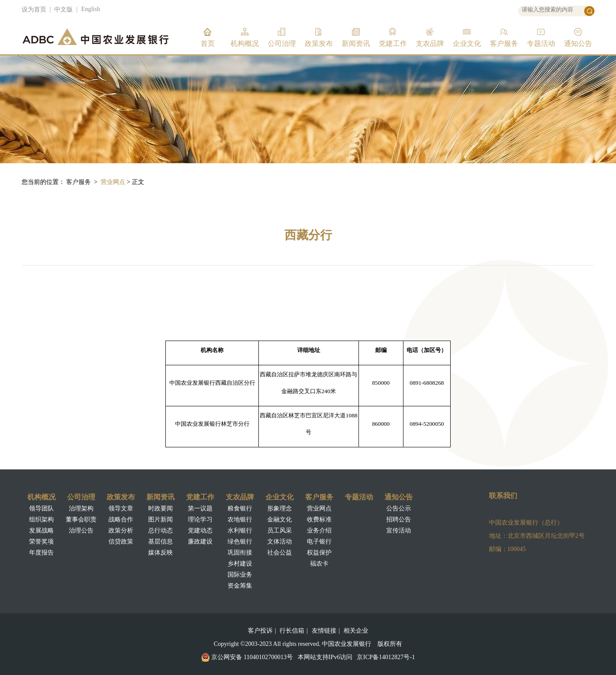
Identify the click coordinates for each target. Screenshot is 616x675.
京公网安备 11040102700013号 (252, 657)
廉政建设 (200, 542)
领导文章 (121, 508)
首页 (208, 43)
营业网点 (113, 182)
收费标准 (319, 519)
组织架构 (41, 519)
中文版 (63, 9)
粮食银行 (240, 508)
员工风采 (280, 531)
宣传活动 (399, 531)
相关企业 (356, 631)
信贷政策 (121, 542)
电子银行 (319, 542)
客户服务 (504, 43)
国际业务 (240, 575)
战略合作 (121, 519)
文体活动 (280, 542)
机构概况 (245, 43)
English (91, 9)
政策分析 (121, 531)
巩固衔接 (240, 553)
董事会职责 (81, 519)
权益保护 (319, 553)
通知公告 (578, 43)
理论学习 (200, 519)
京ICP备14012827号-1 (386, 657)
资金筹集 (240, 586)
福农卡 (319, 564)
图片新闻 (161, 519)
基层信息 (161, 542)
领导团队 (41, 508)
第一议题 (200, 508)
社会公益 (280, 553)
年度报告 (41, 553)
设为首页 (34, 9)
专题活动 (541, 43)
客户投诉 (260, 631)
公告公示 (399, 508)
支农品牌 (430, 43)
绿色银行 (240, 542)
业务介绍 (319, 531)
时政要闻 (161, 508)
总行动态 (161, 531)
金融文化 (280, 519)
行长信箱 (292, 631)
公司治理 (282, 43)
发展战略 (41, 531)
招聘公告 (399, 519)
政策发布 (319, 43)
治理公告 (81, 531)
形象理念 (280, 508)
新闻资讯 (356, 43)
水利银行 (240, 531)
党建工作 (393, 43)
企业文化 (467, 43)
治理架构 (81, 508)
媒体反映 (161, 553)
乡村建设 (240, 564)
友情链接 (324, 631)
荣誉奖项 (41, 542)
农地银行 (240, 519)
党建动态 (200, 531)
